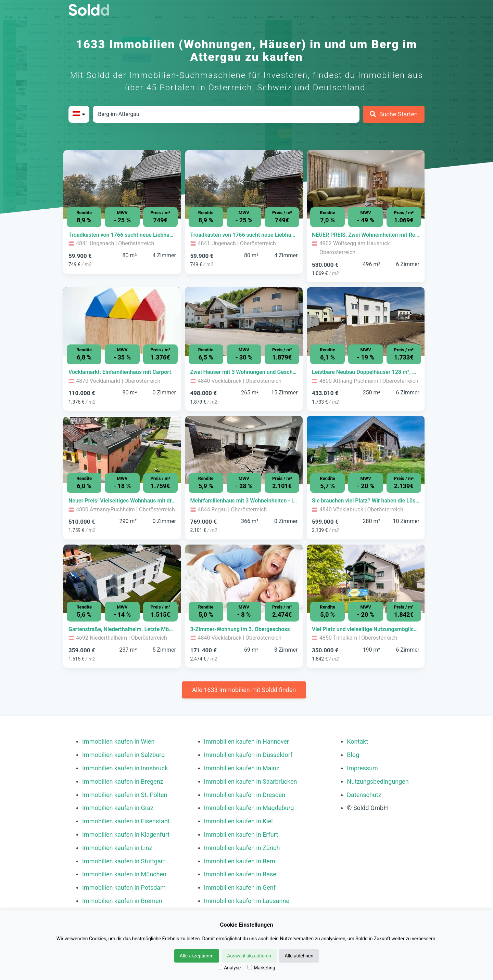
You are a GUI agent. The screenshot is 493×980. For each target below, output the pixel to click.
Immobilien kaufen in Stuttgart (124, 861)
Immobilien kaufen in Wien (118, 741)
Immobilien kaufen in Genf (240, 887)
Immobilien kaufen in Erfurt (241, 834)
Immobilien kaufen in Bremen (122, 901)
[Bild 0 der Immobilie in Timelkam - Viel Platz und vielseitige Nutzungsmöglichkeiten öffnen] (366, 579)
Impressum (362, 768)
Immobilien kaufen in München (124, 874)
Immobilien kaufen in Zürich (242, 848)
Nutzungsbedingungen (378, 781)
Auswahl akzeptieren (249, 956)
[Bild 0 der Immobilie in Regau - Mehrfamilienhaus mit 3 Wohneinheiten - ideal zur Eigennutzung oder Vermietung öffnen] (244, 450)
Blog (353, 755)
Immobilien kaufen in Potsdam (124, 887)
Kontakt (357, 741)
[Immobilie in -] (122, 235)
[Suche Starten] (394, 114)
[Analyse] (220, 967)
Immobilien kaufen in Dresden (245, 795)
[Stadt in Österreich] (226, 114)
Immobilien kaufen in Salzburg (123, 755)
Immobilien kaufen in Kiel (238, 821)
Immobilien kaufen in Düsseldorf (248, 755)
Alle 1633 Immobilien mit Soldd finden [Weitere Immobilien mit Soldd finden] (244, 690)
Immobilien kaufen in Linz (117, 848)
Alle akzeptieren (197, 956)
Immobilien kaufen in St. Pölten (125, 795)
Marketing (261, 968)
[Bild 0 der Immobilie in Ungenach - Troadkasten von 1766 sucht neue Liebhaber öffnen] (122, 184)
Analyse (229, 968)
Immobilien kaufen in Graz (118, 808)
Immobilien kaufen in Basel (241, 874)
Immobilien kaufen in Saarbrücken (251, 781)
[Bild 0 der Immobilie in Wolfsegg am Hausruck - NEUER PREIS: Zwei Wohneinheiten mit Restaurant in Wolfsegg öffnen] (366, 184)
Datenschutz (364, 795)
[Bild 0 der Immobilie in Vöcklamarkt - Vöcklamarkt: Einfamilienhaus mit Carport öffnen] (122, 322)
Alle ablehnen (299, 956)
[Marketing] (250, 967)
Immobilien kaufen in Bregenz (123, 781)
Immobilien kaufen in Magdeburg (249, 808)
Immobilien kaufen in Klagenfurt (126, 834)
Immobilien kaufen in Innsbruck (125, 768)
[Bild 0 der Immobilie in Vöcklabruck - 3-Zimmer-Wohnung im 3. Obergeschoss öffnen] (244, 579)
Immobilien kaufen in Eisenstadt (126, 821)
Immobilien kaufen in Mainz (242, 768)
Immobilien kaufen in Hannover (246, 741)
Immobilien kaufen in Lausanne (247, 901)
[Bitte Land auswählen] (79, 114)
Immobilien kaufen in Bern (240, 861)
